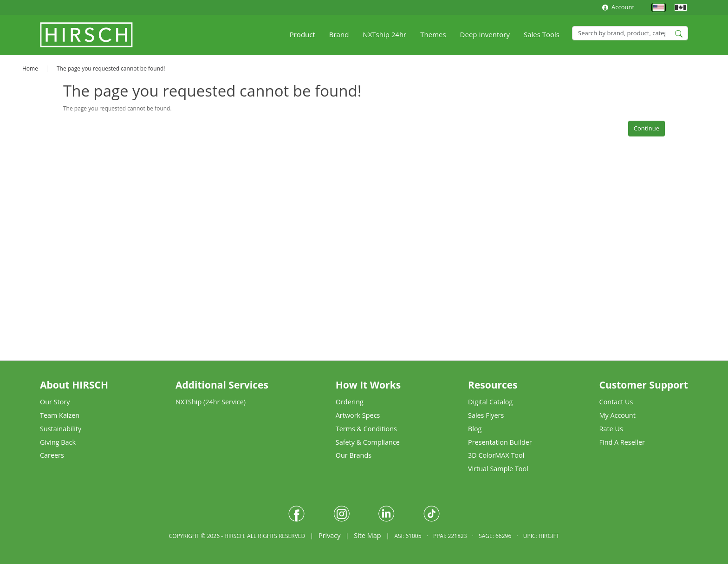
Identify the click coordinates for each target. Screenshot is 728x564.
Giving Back (58, 442)
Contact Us (616, 402)
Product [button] (302, 34)
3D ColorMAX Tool (496, 455)
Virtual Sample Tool (498, 469)
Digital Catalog (490, 402)
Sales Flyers (486, 415)
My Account (617, 415)
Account (618, 7)
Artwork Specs (358, 415)
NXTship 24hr (384, 34)
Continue (647, 128)
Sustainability (61, 429)
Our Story (55, 402)
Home (30, 68)
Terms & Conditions (366, 429)
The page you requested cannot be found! (111, 68)
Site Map (367, 535)
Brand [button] (339, 34)
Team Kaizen (60, 415)
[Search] (630, 33)
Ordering (350, 402)
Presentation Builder (500, 442)
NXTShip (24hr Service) (211, 402)
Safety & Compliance (368, 442)
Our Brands (354, 455)
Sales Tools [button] (542, 34)
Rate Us (611, 429)
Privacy (329, 535)
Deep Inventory (485, 34)
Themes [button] (433, 34)
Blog (475, 429)
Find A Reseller (622, 442)
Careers (52, 455)
